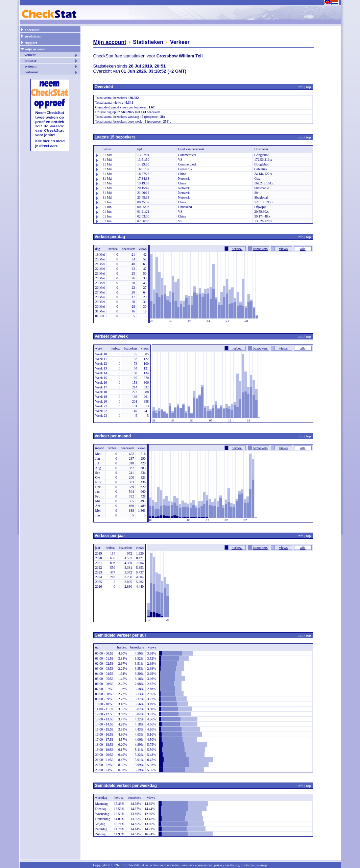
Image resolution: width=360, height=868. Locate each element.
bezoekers (260, 249)
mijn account (33, 49)
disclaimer (248, 865)
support (29, 42)
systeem (51, 66)
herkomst (51, 72)
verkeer (51, 55)
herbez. (237, 249)
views (283, 249)
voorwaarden (203, 865)
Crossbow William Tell (180, 56)
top (308, 87)
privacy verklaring (227, 865)
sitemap (262, 865)
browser (51, 60)
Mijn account (110, 42)
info (301, 87)
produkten (31, 36)
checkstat (30, 29)
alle (303, 249)
